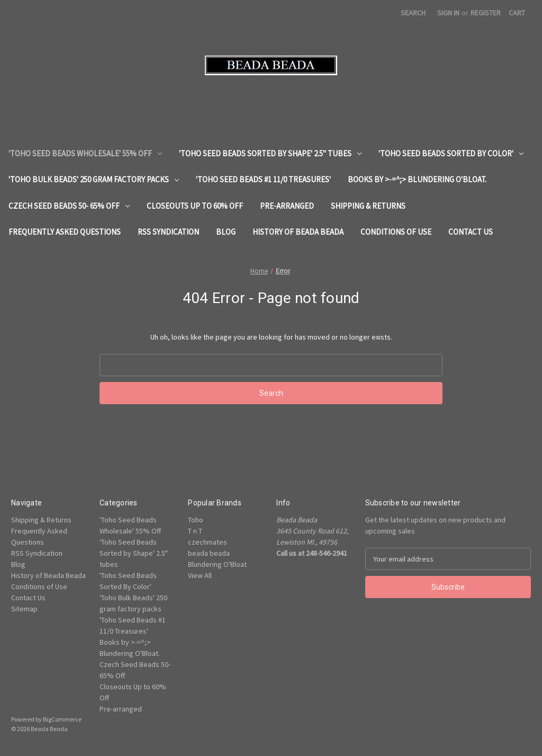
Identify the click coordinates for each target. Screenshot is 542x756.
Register (486, 13)
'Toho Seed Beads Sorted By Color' (451, 153)
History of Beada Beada (298, 232)
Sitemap (24, 609)
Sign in (448, 13)
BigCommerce (62, 719)
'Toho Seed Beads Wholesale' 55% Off (85, 153)
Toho (196, 520)
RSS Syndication (168, 232)
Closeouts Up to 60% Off (195, 206)
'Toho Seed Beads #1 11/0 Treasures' (263, 179)
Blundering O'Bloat (217, 564)
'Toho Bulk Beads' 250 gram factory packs (94, 179)
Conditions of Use (396, 232)
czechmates (207, 542)
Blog (226, 232)
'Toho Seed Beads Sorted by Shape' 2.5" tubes (270, 153)
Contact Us (471, 232)
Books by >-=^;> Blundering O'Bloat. (417, 179)
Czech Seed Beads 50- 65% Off (69, 206)
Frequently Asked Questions (65, 232)
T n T (195, 531)
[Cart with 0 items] (517, 13)
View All (200, 575)
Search (413, 13)
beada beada (209, 553)
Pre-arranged (287, 206)
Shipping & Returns (368, 206)
